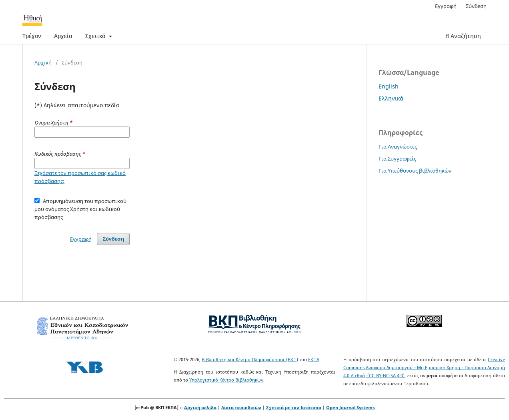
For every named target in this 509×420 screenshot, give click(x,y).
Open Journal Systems (350, 407)
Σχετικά (96, 36)
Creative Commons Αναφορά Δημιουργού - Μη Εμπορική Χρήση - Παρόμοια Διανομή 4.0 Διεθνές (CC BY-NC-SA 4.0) (424, 367)
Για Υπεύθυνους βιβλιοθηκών (415, 171)
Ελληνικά (391, 98)
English (389, 86)
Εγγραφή (446, 6)
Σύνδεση (476, 6)
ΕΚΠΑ (314, 359)
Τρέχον (32, 36)
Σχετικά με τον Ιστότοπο (294, 407)
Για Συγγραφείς (397, 159)
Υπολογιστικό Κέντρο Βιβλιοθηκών (226, 380)
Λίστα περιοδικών (241, 407)
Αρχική (43, 62)
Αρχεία (63, 36)
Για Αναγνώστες (398, 147)
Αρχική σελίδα (200, 407)
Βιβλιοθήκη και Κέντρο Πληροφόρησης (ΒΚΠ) (250, 359)
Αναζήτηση (463, 36)
